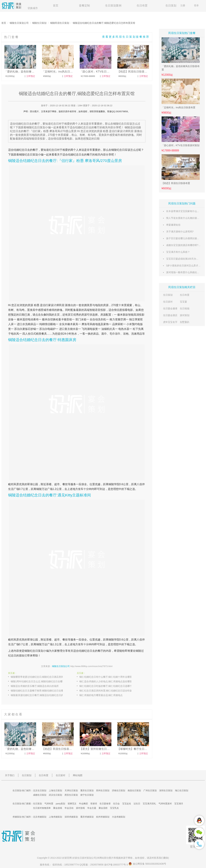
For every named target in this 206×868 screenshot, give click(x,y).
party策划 (60, 804)
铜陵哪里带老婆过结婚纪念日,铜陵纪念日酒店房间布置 (40, 677)
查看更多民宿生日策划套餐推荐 (126, 37)
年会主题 (92, 808)
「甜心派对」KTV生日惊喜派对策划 (180, 145)
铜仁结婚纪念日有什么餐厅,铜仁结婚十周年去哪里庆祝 (108, 677)
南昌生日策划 (134, 791)
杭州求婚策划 (103, 817)
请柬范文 (72, 804)
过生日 (137, 804)
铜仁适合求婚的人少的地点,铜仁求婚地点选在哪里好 (107, 681)
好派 (65, 858)
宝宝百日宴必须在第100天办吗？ (184, 259)
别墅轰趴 (185, 322)
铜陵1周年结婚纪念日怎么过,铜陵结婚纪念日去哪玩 (38, 681)
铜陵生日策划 (39, 23)
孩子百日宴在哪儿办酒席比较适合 (184, 238)
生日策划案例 (113, 6)
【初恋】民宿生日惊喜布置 (176, 183)
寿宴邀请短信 (173, 225)
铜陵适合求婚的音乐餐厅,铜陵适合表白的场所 (35, 686)
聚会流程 (103, 808)
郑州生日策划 (103, 791)
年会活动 (69, 808)
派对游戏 (80, 808)
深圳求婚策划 (71, 817)
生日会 (116, 804)
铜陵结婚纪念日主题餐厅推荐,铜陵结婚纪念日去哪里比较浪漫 (40, 691)
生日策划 (171, 6)
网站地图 (78, 775)
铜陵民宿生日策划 (60, 23)
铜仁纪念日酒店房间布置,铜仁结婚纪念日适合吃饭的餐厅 (109, 691)
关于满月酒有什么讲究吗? (180, 232)
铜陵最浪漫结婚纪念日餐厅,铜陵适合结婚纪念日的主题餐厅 (40, 695)
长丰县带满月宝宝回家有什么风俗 (184, 211)
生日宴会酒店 (170, 315)
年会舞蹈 (83, 804)
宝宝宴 (183, 302)
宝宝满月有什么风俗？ (178, 252)
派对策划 (185, 315)
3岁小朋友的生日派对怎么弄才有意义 (186, 266)
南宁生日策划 (87, 795)
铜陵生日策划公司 (19, 23)
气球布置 (49, 804)
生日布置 (142, 6)
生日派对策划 (84, 858)
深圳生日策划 (166, 791)
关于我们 (10, 775)
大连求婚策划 (119, 817)
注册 (183, 5)
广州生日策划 (150, 791)
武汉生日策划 (55, 795)
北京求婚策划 (40, 817)
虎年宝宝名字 (170, 322)
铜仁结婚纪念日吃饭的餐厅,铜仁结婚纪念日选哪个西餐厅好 (109, 686)
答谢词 (94, 804)
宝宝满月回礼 (149, 804)
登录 (196, 5)
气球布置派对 (165, 804)
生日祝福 (185, 308)
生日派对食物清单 (42, 808)
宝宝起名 (127, 804)
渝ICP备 (116, 865)
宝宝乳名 (114, 808)
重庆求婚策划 (87, 817)
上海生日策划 (55, 791)
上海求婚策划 (55, 817)
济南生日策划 (119, 791)
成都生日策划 (40, 795)
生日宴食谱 (105, 804)
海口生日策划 (182, 791)
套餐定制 (84, 6)
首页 (56, 6)
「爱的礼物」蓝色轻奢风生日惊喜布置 (181, 68)
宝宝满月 (179, 804)
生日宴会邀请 (170, 308)
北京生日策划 (40, 791)
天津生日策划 (71, 791)
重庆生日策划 (87, 791)
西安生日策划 (71, 795)
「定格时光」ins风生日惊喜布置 (179, 107)
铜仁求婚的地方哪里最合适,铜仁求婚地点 (101, 695)
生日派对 (168, 302)
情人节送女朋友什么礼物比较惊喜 (184, 218)
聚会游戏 (58, 808)
